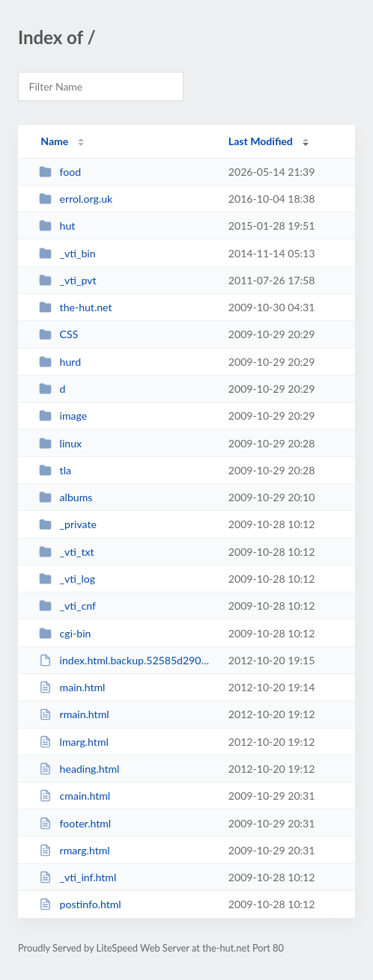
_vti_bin (67, 253)
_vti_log (67, 579)
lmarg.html (74, 742)
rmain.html (74, 714)
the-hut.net (75, 307)
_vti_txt (66, 552)
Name (54, 141)
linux (60, 443)
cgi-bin (65, 633)
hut (57, 226)
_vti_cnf (67, 606)
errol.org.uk (76, 199)
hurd (60, 362)
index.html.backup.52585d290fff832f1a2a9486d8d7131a (127, 660)
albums (66, 497)
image (63, 416)
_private (68, 524)
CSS (58, 334)
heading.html (79, 769)
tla (55, 470)
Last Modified (261, 141)
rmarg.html (74, 850)
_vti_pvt (67, 280)
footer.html (75, 823)
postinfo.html (80, 904)
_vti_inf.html (78, 877)
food (60, 172)
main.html (72, 687)
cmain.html (75, 796)
